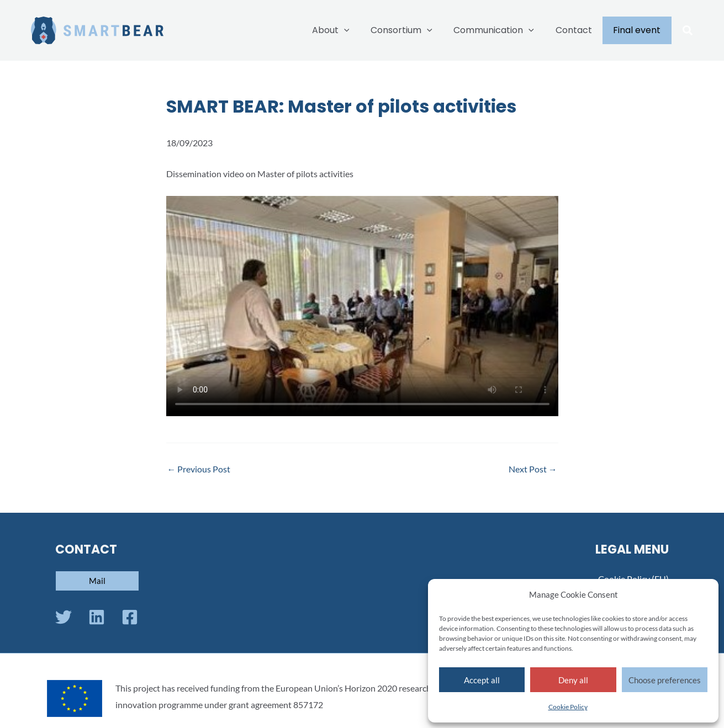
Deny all (573, 680)
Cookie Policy (568, 707)
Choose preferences (665, 680)
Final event (639, 30)
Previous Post (199, 469)
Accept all (482, 680)
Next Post (533, 469)
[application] (361, 30)
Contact (579, 30)
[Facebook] (130, 617)
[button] (688, 31)
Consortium (414, 30)
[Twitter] (64, 617)
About (347, 30)
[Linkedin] (97, 617)
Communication (503, 30)
